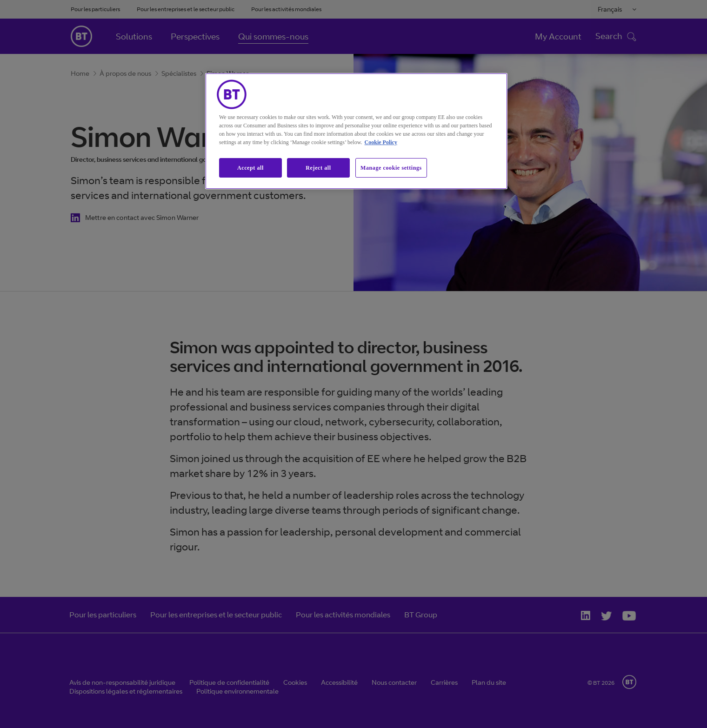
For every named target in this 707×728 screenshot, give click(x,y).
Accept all (250, 168)
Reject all (318, 168)
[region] (356, 131)
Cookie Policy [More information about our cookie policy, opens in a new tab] (381, 142)
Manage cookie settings (391, 168)
